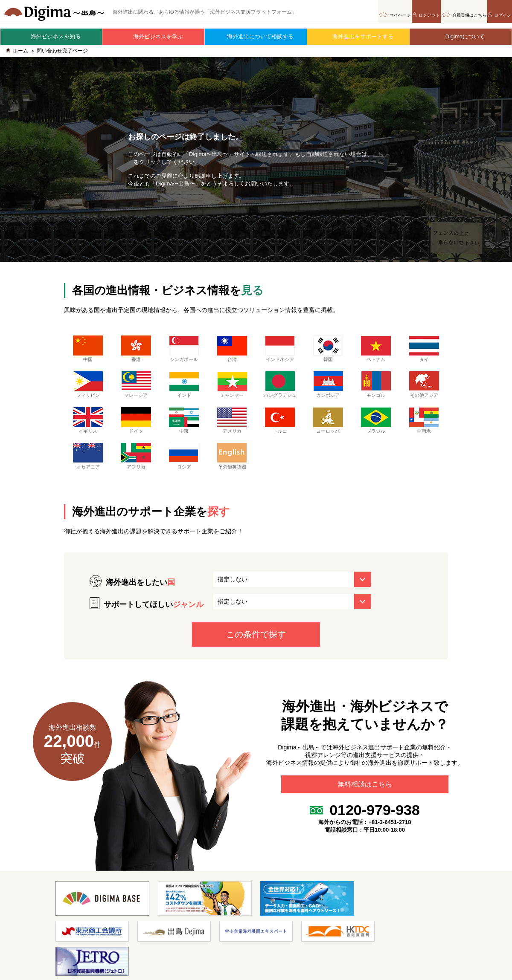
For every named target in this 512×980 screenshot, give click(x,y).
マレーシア (136, 388)
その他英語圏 (232, 466)
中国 (88, 353)
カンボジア (328, 388)
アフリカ (136, 466)
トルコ (280, 431)
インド (184, 388)
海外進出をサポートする (359, 36)
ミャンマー (232, 388)
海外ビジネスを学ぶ (154, 36)
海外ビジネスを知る (51, 36)
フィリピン (88, 388)
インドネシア (280, 353)
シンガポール (184, 353)
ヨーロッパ (328, 431)
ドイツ (136, 431)
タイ (424, 353)
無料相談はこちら (365, 798)
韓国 (328, 353)
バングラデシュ (280, 392)
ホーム (17, 55)
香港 (136, 353)
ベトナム (376, 353)
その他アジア (424, 388)
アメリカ (232, 431)
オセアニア (88, 466)
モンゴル (376, 388)
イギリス (88, 431)
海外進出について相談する (256, 36)
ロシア (184, 466)
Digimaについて (461, 36)
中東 (184, 431)
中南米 (424, 431)
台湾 (232, 353)
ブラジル (376, 431)
